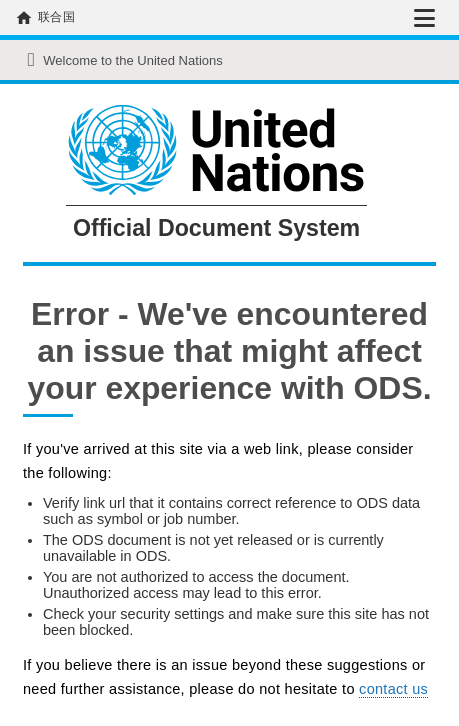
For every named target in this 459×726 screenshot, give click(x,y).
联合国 (56, 17)
